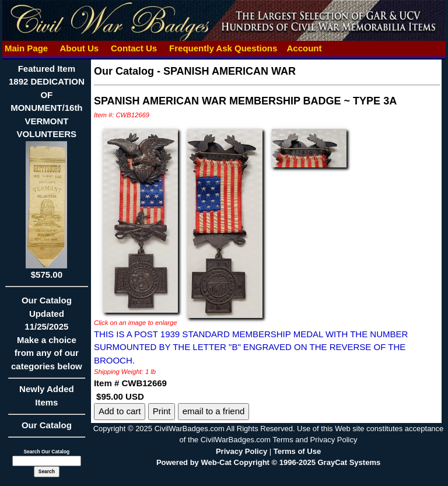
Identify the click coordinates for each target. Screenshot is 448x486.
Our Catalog (47, 425)
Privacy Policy (242, 451)
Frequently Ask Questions (223, 48)
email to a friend (214, 411)
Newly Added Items (47, 399)
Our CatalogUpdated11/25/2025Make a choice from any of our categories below (47, 337)
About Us (79, 48)
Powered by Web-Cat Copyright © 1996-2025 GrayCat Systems (268, 462)
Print (162, 411)
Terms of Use (297, 451)
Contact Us (134, 48)
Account (304, 48)
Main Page (27, 48)
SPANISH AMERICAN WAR (230, 71)
